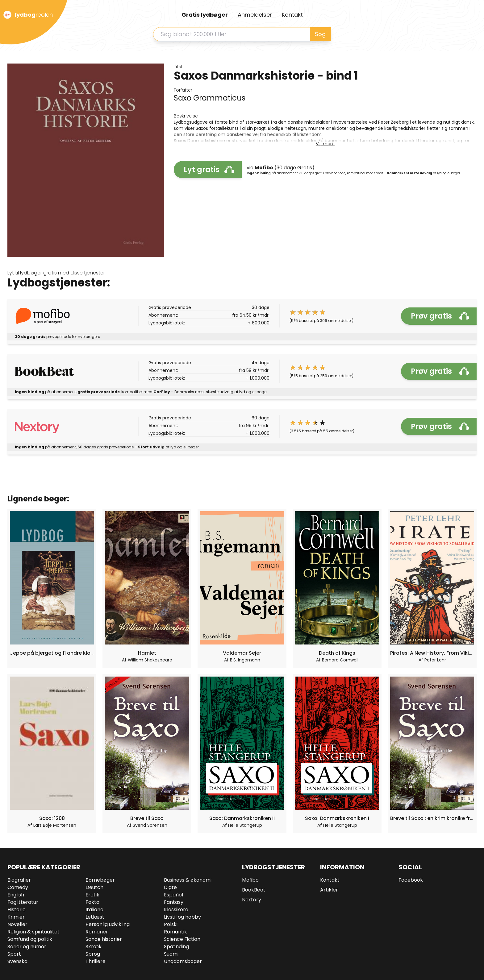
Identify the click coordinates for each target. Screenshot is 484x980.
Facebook (411, 880)
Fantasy (174, 902)
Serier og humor (27, 947)
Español (173, 895)
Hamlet (147, 653)
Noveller (17, 924)
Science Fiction (182, 939)
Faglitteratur (23, 902)
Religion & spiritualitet (33, 932)
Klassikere (176, 910)
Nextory (252, 900)
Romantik (175, 932)
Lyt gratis (209, 169)
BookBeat (254, 890)
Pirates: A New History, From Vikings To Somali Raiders (432, 653)
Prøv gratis (440, 316)
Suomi (171, 954)
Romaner (97, 932)
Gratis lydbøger (205, 15)
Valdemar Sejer (242, 653)
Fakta (92, 902)
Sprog (93, 954)
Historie (17, 910)
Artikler (329, 890)
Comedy (18, 887)
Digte (170, 887)
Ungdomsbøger (183, 961)
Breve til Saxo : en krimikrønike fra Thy (432, 818)
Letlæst (95, 917)
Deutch (94, 887)
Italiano (94, 910)
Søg (320, 34)
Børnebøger (100, 880)
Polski (171, 924)
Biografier (19, 880)
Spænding (176, 947)
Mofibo (250, 880)
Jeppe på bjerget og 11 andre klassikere (52, 653)
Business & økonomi (188, 880)
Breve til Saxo (147, 818)
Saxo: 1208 (52, 818)
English (16, 895)
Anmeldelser (255, 15)
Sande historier (104, 939)
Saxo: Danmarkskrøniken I (337, 818)
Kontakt (292, 15)
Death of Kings (337, 653)
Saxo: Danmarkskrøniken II (242, 818)
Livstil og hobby (182, 917)
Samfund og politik (30, 939)
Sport (14, 954)
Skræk (94, 947)
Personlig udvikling (108, 924)
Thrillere (96, 961)
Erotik (92, 895)
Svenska (17, 961)
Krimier (16, 917)
